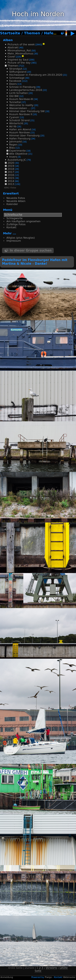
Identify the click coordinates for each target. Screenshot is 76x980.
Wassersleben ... (20, 108)
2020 (11, 163)
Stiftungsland (18, 72)
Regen (13, 145)
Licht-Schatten (19, 93)
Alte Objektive (18, 154)
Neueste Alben (16, 201)
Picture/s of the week (21, 44)
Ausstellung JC (17, 160)
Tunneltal (15, 102)
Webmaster (69, 977)
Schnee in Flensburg (22, 87)
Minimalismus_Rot (19, 50)
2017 (11, 172)
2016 (11, 175)
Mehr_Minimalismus (20, 54)
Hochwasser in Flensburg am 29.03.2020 (36, 75)
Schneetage (17, 78)
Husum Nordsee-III (21, 99)
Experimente (17, 151)
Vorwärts (51, 968)
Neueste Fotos (16, 198)
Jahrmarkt (16, 142)
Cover (11, 57)
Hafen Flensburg (20, 139)
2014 (11, 181)
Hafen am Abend (20, 129)
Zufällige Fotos (16, 224)
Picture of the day (19, 63)
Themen (32, 33)
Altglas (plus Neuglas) (21, 238)
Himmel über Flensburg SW (27, 111)
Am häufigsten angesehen (24, 221)
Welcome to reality (21, 105)
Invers (13, 157)
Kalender (12, 204)
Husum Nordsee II (21, 114)
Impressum (14, 241)
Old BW (14, 96)
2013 (11, 184)
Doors (13, 84)
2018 (11, 169)
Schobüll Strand (19, 120)
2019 (11, 166)
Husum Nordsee (19, 132)
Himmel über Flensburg (24, 135)
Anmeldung (7, 977)
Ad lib (13, 126)
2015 (11, 178)
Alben (8, 40)
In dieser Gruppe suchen (31, 251)
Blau (12, 148)
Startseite (10, 33)
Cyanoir (14, 117)
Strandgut (16, 69)
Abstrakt (13, 47)
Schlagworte (14, 218)
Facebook (15, 81)
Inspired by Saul (18, 60)
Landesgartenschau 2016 (26, 90)
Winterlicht (16, 123)
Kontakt (11, 227)
